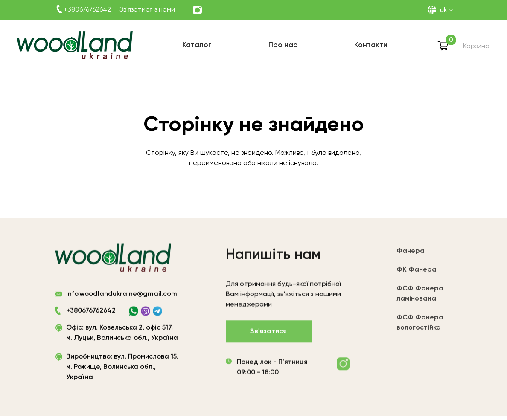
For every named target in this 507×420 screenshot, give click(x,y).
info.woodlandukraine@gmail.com (122, 295)
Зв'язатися (268, 333)
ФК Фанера (417, 273)
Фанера (411, 254)
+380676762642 (87, 10)
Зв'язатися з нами (147, 10)
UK (444, 10)
